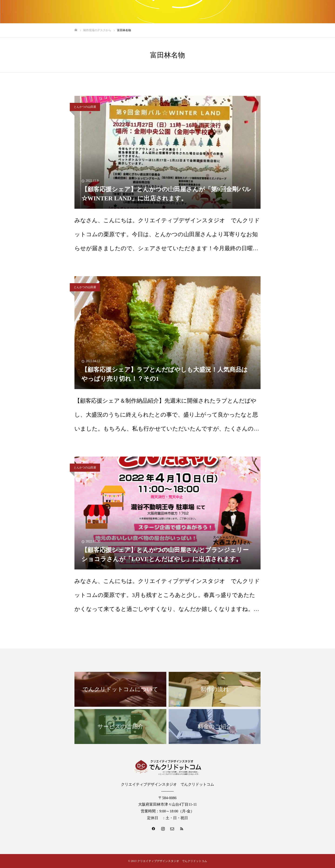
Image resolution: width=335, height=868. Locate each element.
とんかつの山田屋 (85, 107)
